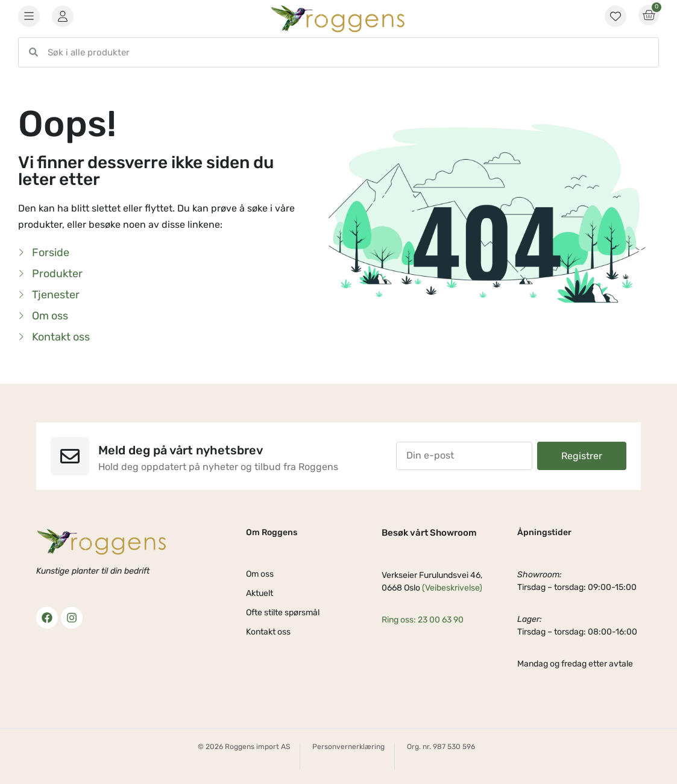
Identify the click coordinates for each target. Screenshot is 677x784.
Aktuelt (260, 593)
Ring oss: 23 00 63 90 (423, 620)
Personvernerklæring (348, 747)
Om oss (260, 574)
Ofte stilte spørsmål (283, 613)
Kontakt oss (268, 632)
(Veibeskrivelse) (452, 588)
